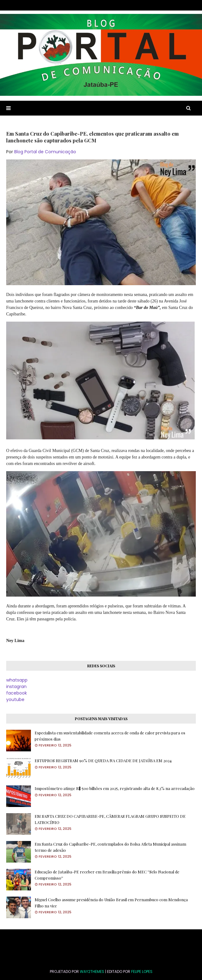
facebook (17, 693)
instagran (16, 686)
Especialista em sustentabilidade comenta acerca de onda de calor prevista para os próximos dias (110, 736)
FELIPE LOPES (142, 972)
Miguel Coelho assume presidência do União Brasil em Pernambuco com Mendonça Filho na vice (111, 903)
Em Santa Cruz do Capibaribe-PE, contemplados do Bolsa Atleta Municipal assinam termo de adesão (110, 847)
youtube (15, 699)
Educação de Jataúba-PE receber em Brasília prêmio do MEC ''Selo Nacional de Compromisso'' (107, 875)
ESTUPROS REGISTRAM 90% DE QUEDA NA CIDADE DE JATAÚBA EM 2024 (103, 760)
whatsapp (17, 680)
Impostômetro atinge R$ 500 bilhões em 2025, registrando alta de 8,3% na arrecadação (115, 788)
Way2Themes (92, 972)
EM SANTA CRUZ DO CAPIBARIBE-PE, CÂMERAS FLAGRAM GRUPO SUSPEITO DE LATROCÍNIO (110, 819)
